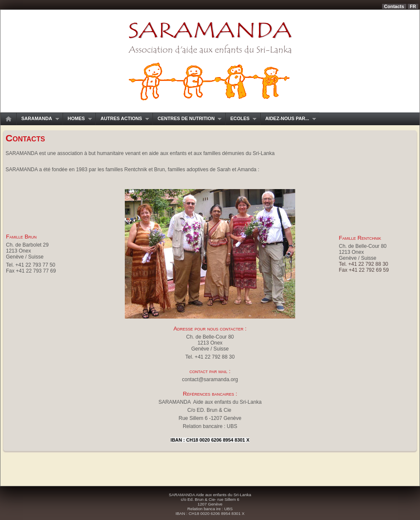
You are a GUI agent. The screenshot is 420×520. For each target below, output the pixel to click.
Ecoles (241, 119)
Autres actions (122, 119)
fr (413, 6)
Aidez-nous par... (288, 119)
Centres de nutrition (187, 119)
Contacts (394, 6)
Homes (77, 119)
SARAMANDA (38, 119)
